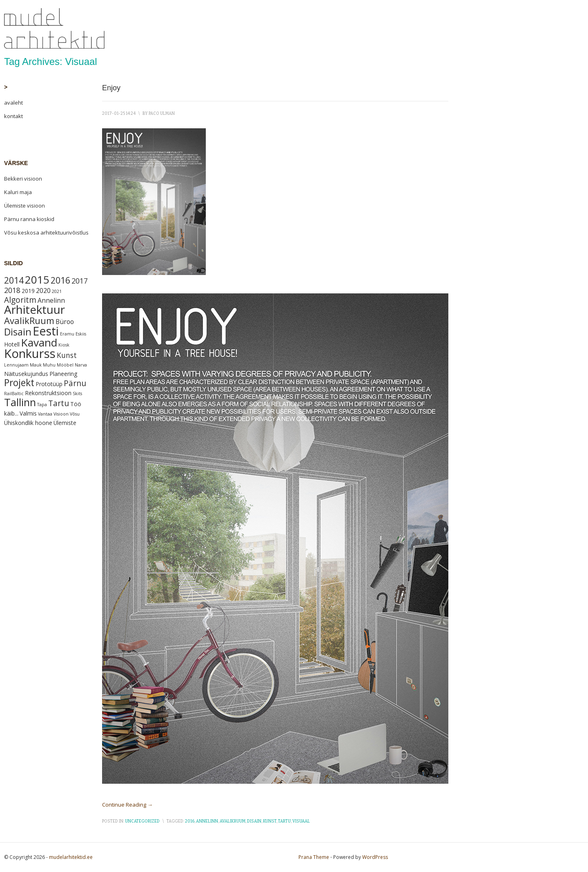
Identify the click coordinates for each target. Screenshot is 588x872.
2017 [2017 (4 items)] (80, 281)
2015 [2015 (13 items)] (37, 280)
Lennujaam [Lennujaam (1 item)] (16, 365)
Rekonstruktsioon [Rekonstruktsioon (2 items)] (48, 393)
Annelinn (207, 821)
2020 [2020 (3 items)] (43, 291)
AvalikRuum (233, 821)
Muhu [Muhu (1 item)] (49, 365)
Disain (254, 821)
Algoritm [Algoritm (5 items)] (20, 300)
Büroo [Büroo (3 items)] (65, 322)
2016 (190, 821)
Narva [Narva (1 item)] (81, 365)
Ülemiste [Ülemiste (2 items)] (65, 423)
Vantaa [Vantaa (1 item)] (45, 414)
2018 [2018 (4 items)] (12, 290)
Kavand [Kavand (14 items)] (39, 342)
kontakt (13, 116)
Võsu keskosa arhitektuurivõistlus (46, 233)
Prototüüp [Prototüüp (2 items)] (49, 384)
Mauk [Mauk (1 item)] (36, 365)
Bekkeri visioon (23, 179)
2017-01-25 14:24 (119, 114)
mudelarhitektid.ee (71, 857)
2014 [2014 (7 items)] (14, 280)
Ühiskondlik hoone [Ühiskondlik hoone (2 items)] (28, 423)
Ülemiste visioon (24, 206)
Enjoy (111, 88)
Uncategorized (142, 821)
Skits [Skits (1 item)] (77, 394)
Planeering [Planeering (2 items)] (63, 374)
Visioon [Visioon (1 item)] (61, 414)
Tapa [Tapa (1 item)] (42, 405)
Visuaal (301, 821)
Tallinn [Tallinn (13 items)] (20, 402)
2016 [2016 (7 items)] (60, 280)
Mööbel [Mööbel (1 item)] (65, 365)
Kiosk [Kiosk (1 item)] (64, 345)
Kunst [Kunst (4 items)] (67, 355)
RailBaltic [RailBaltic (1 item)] (14, 394)
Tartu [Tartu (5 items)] (59, 403)
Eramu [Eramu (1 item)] (67, 334)
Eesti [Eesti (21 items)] (46, 331)
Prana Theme (314, 857)
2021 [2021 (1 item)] (57, 291)
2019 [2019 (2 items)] (28, 291)
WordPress (375, 857)
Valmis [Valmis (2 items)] (28, 413)
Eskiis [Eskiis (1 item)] (81, 334)
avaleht (13, 103)
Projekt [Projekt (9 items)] (19, 382)
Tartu (284, 821)
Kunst (270, 821)
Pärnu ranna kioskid (29, 219)
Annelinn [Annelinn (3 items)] (51, 300)
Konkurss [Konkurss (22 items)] (30, 353)
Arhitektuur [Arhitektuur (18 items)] (35, 309)
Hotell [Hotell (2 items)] (12, 344)
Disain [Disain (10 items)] (18, 332)
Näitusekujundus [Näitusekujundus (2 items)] (26, 374)
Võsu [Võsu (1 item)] (75, 414)
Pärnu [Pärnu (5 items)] (75, 383)
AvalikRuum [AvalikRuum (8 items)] (29, 320)
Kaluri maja (18, 192)
